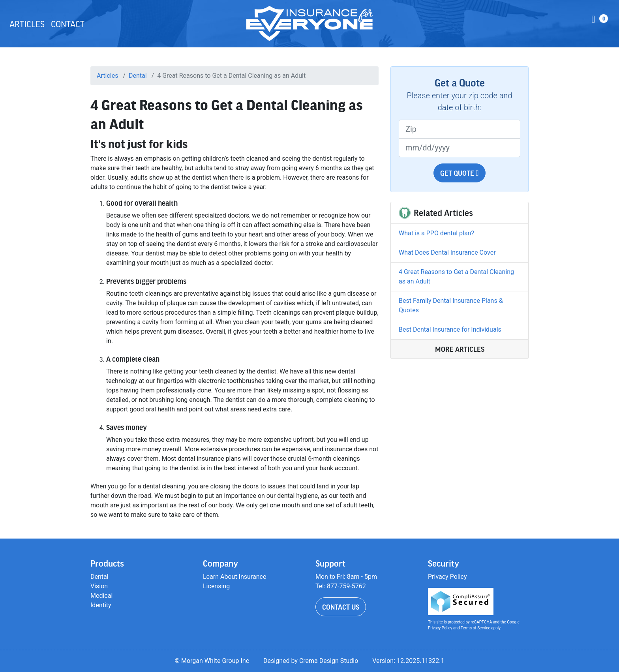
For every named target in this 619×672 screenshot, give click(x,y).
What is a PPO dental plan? (436, 233)
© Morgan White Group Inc (212, 661)
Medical (101, 596)
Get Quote (459, 173)
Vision (99, 586)
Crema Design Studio (329, 661)
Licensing (216, 586)
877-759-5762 (346, 586)
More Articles (460, 349)
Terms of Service (476, 628)
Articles (27, 24)
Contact (68, 24)
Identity (101, 605)
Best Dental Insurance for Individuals (450, 329)
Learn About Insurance (234, 577)
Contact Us (341, 607)
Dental (138, 76)
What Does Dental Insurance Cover (447, 252)
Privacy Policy (447, 577)
